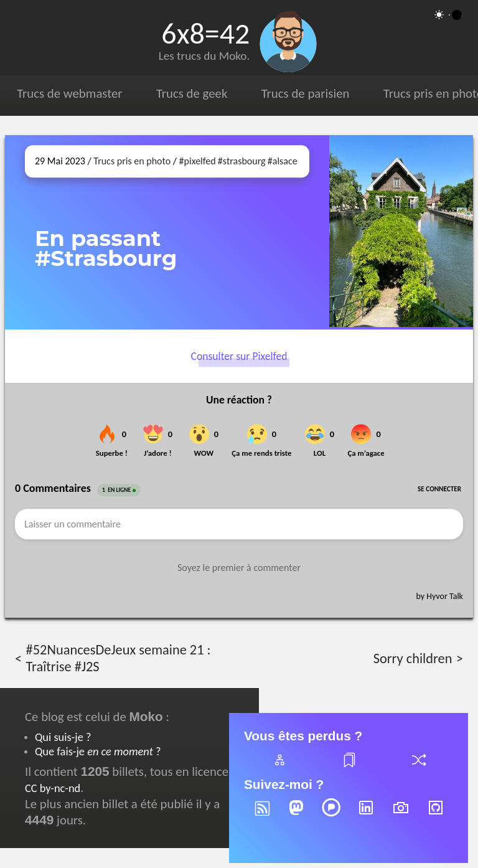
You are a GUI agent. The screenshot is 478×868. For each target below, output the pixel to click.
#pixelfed (198, 161)
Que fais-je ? (98, 751)
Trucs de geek (192, 93)
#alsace (283, 161)
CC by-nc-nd (53, 788)
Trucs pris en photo (132, 161)
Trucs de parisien (306, 93)
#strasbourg (242, 161)
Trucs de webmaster (69, 93)
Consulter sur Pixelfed (239, 356)
